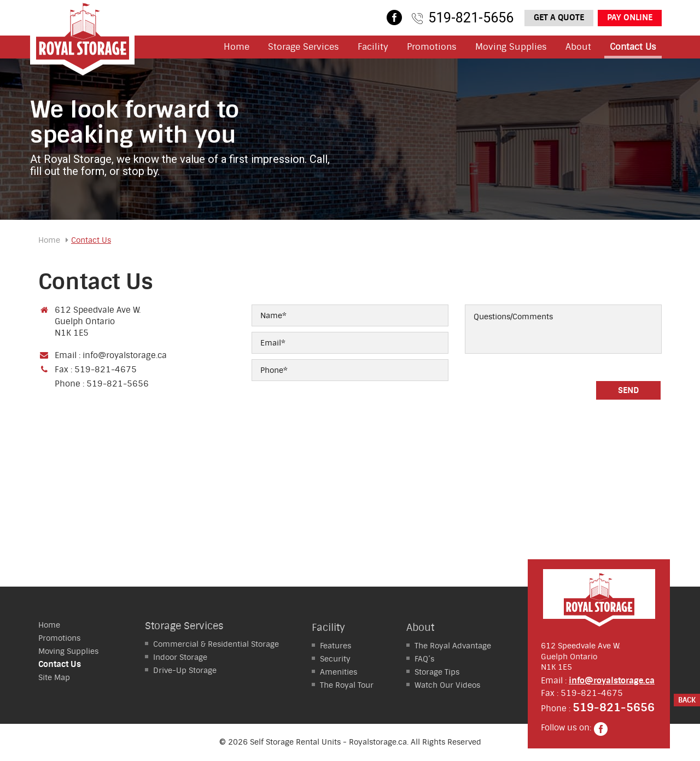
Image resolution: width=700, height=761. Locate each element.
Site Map (54, 677)
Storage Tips (437, 672)
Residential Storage (216, 644)
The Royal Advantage (453, 646)
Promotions (432, 47)
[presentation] (548, 386)
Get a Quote (559, 17)
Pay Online (630, 17)
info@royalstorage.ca (125, 355)
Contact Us (633, 47)
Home (237, 47)
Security (335, 659)
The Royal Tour (347, 685)
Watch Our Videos (447, 685)
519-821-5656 (471, 18)
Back (687, 700)
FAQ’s (424, 659)
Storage (180, 657)
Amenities (339, 672)
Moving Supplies (511, 47)
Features (336, 646)
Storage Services (304, 47)
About (578, 47)
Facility (373, 47)
